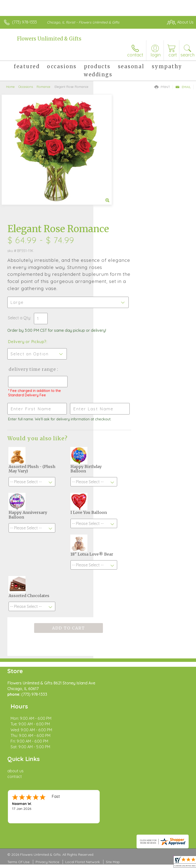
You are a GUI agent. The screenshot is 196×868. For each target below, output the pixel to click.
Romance (43, 87)
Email (183, 87)
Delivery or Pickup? (120, 233)
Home (10, 87)
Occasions (26, 87)
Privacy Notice (47, 733)
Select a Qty (112, 204)
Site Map (113, 733)
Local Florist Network (83, 733)
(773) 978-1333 (24, 22)
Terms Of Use (18, 733)
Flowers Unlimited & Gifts (49, 39)
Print (162, 87)
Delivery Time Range (117, 266)
